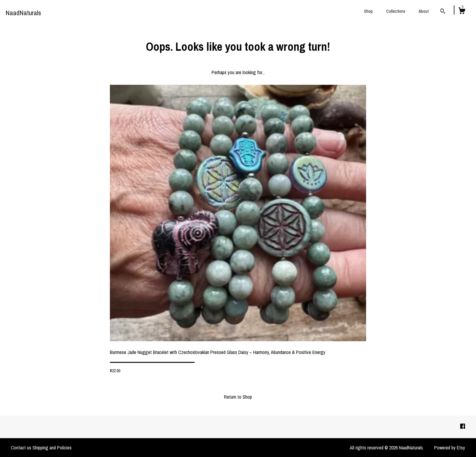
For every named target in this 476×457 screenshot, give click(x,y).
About (424, 11)
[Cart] (462, 12)
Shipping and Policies (52, 448)
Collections (396, 11)
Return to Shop (238, 397)
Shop (368, 11)
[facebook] (463, 427)
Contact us (21, 448)
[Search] (443, 12)
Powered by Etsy (450, 448)
